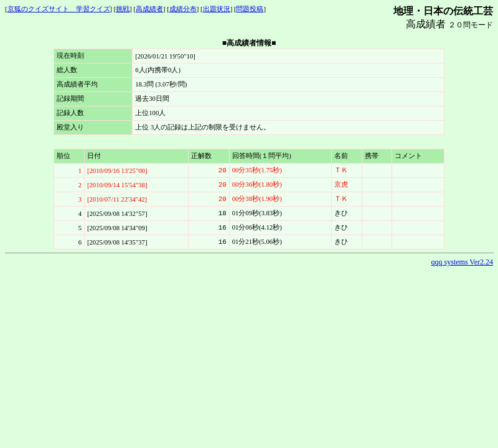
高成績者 (149, 9)
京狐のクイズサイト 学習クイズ (59, 9)
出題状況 (217, 9)
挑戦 (123, 9)
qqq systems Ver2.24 (462, 262)
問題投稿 (250, 9)
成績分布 (183, 9)
